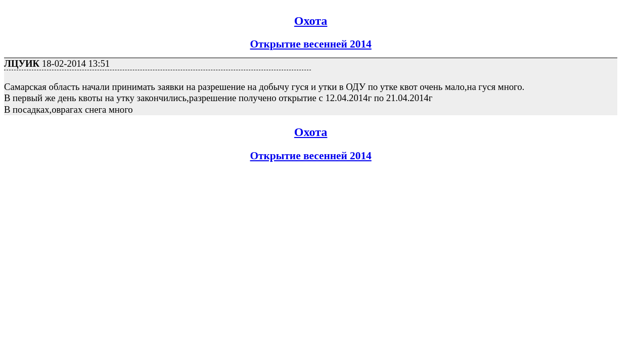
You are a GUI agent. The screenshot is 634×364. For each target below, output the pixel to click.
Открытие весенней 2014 (311, 44)
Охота (311, 21)
